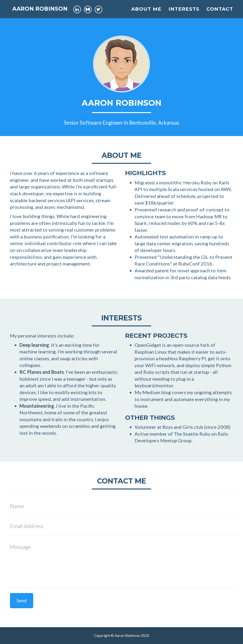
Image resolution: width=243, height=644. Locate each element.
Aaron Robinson (44, 13)
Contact (220, 13)
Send (22, 601)
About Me (146, 13)
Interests (184, 13)
